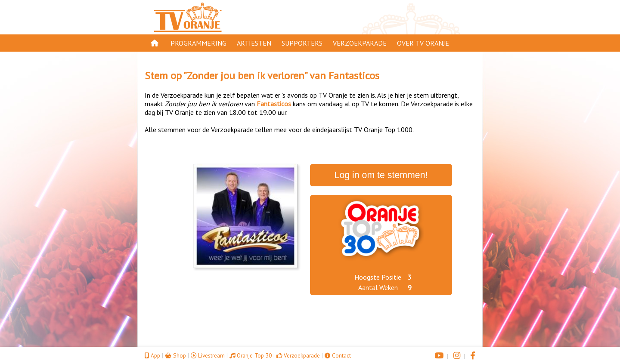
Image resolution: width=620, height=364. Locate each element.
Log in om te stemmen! (381, 175)
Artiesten (254, 43)
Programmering (198, 43)
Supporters (302, 43)
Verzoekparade (360, 43)
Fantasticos (354, 76)
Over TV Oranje (423, 43)
